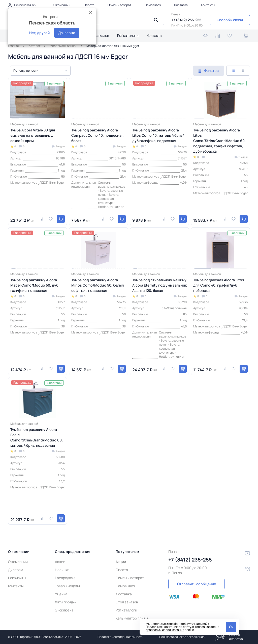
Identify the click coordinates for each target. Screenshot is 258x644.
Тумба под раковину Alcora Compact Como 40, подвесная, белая (98, 135)
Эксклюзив (64, 610)
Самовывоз (153, 5)
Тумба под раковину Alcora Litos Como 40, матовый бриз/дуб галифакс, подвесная (158, 135)
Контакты (208, 5)
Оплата (89, 5)
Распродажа (65, 578)
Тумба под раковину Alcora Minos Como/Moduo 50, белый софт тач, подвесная (98, 285)
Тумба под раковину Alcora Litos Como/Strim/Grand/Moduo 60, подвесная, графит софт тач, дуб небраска (219, 141)
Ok (231, 627)
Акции (60, 562)
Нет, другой (39, 33)
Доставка (181, 5)
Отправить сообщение (197, 584)
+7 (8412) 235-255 (186, 20)
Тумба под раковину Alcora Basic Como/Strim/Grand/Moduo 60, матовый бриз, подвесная (37, 437)
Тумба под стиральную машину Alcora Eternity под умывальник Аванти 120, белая (159, 285)
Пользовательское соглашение (182, 637)
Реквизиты (17, 578)
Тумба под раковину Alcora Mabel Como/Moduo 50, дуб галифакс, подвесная (34, 285)
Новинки (62, 570)
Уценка (61, 594)
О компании (62, 5)
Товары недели (67, 586)
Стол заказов (98, 35)
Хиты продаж (66, 602)
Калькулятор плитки (132, 618)
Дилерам (16, 570)
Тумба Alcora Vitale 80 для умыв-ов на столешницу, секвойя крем (33, 135)
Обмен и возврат (119, 5)
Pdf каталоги (128, 35)
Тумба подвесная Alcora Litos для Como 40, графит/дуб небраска (219, 285)
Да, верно (67, 33)
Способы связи (230, 20)
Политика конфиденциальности (120, 637)
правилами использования (165, 630)
